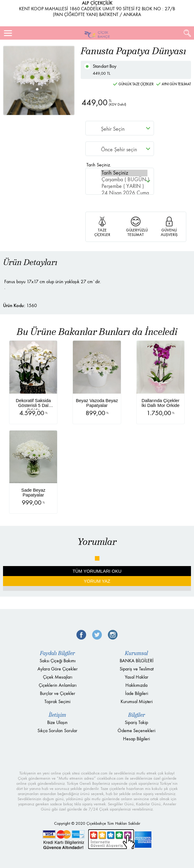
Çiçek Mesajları (58, 677)
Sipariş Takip (136, 722)
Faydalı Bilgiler (57, 653)
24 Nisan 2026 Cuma (124, 193)
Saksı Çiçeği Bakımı (58, 661)
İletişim (57, 715)
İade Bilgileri (137, 693)
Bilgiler (137, 715)
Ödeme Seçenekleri (136, 730)
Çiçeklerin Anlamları (58, 685)
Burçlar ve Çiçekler (58, 693)
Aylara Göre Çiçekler (58, 669)
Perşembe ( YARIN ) (124, 186)
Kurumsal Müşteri (137, 701)
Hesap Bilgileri (136, 739)
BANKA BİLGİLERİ (137, 661)
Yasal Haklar (137, 677)
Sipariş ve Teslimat (137, 669)
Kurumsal (136, 653)
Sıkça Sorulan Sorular (57, 730)
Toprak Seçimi (57, 701)
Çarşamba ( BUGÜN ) (124, 180)
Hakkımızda (136, 685)
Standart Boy (139, 70)
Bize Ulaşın (57, 722)
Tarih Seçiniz (124, 173)
